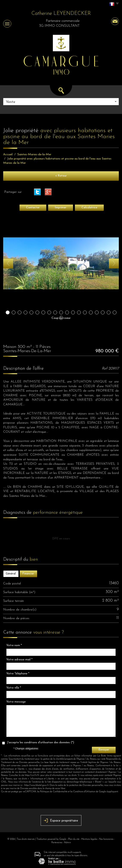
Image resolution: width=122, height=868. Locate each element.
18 (109, 312)
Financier (28, 574)
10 (61, 312)
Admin (67, 843)
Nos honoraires (106, 839)
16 (97, 312)
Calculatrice (89, 208)
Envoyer (104, 750)
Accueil (8, 155)
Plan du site (74, 839)
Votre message (16, 702)
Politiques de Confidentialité (54, 792)
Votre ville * (14, 688)
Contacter (33, 208)
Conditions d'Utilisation (84, 792)
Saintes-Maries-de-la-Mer (34, 155)
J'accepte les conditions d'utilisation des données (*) (41, 743)
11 (67, 312)
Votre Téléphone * (18, 674)
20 (61, 318)
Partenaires (57, 843)
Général (11, 574)
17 (103, 312)
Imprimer (61, 208)
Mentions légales (89, 839)
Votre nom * (14, 645)
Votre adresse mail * (19, 660)
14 (85, 312)
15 (91, 312)
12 (73, 312)
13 (79, 312)
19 (115, 312)
